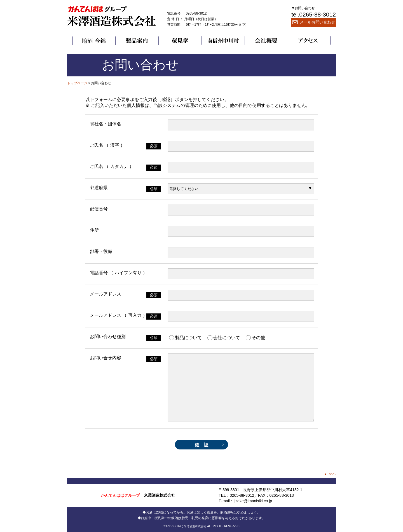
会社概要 (266, 41)
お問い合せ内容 (106, 358)
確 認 (201, 445)
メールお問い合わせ (314, 22)
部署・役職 (101, 251)
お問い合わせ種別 (108, 337)
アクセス (309, 41)
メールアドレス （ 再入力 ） (119, 315)
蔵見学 (180, 41)
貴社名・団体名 (106, 124)
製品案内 (137, 41)
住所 (94, 230)
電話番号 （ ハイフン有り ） (119, 273)
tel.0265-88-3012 (314, 14)
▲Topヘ (330, 474)
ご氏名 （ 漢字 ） (107, 145)
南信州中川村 (223, 41)
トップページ (77, 83)
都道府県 (99, 188)
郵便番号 (99, 209)
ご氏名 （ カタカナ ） (112, 166)
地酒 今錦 (94, 41)
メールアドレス (106, 294)
